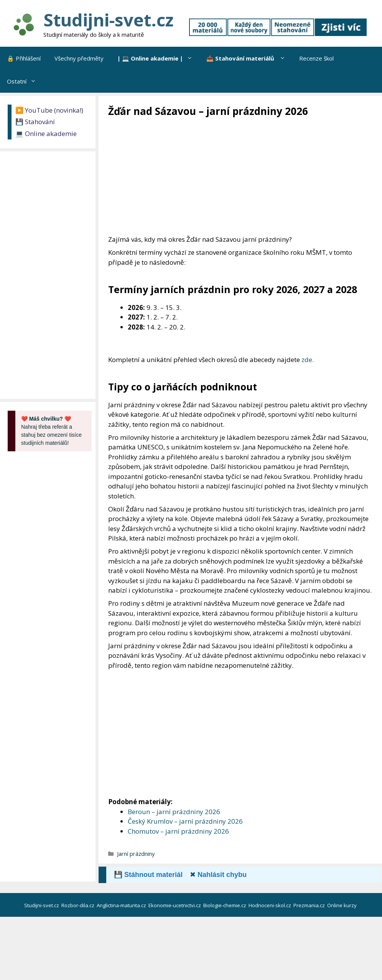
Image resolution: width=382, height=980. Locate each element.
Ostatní (25, 81)
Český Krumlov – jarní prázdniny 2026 (185, 821)
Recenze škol (316, 58)
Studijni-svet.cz (108, 20)
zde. (308, 360)
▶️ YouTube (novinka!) (49, 110)
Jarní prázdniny (136, 854)
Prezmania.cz (310, 905)
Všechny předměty (79, 58)
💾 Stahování (35, 122)
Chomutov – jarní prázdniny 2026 (178, 831)
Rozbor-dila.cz (78, 905)
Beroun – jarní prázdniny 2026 (174, 812)
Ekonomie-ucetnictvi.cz (175, 905)
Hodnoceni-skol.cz (270, 905)
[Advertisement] (245, 175)
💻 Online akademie (46, 134)
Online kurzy (342, 905)
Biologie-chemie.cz (225, 905)
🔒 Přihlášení (24, 58)
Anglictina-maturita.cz (122, 905)
